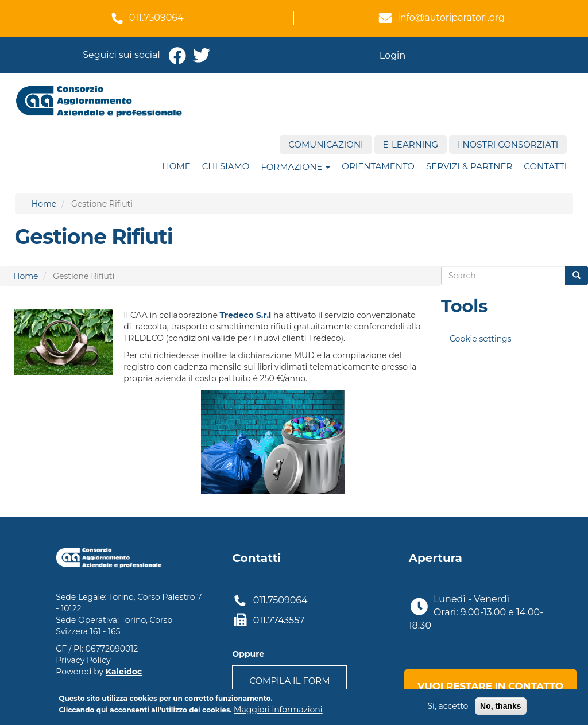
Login (392, 55)
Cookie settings (481, 339)
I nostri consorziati (508, 144)
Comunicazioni (326, 144)
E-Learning (411, 144)
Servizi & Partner (469, 166)
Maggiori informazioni (278, 712)
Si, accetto (448, 708)
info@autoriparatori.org (451, 18)
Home (177, 166)
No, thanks (501, 708)
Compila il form (289, 681)
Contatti (545, 166)
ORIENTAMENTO (378, 166)
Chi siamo (226, 166)
